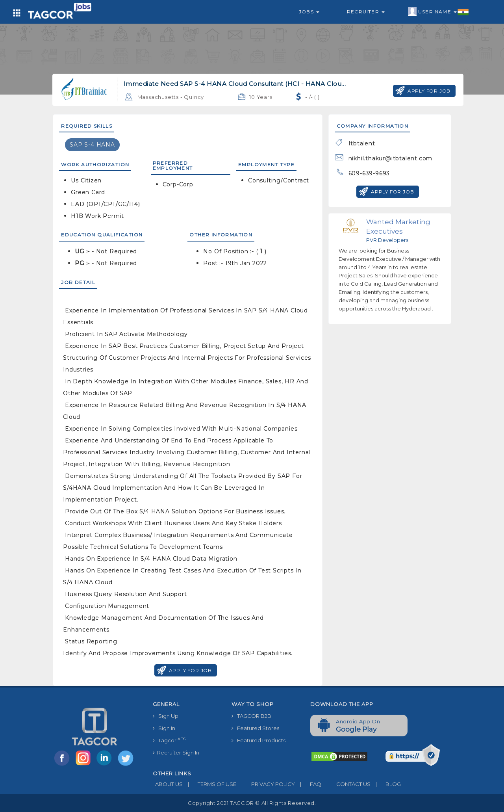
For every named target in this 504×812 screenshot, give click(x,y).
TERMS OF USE (209, 784)
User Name (438, 12)
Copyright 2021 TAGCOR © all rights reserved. (252, 803)
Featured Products (258, 740)
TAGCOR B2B (251, 716)
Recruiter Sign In (176, 753)
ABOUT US (168, 784)
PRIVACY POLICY (266, 784)
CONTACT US (346, 784)
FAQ (308, 784)
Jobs (309, 12)
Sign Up (166, 716)
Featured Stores (255, 728)
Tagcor (169, 740)
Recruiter (366, 12)
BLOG (386, 784)
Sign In (164, 728)
